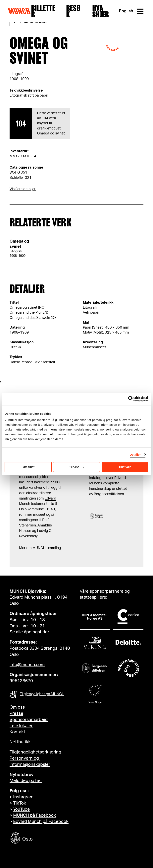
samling (54, 548)
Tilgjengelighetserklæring (35, 752)
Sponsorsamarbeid (29, 720)
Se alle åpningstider (29, 632)
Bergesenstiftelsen (109, 494)
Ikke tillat (28, 467)
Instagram (23, 797)
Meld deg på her (26, 781)
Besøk (73, 11)
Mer (22, 548)
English (126, 11)
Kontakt (17, 732)
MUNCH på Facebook (35, 815)
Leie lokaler (21, 726)
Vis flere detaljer (23, 189)
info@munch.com (27, 665)
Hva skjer (101, 11)
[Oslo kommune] (39, 839)
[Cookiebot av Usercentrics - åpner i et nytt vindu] (131, 399)
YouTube (22, 809)
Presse (16, 713)
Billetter (43, 11)
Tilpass (77, 467)
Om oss (17, 707)
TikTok (20, 803)
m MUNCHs (38, 548)
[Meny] (140, 11)
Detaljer (135, 455)
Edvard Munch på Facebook (41, 822)
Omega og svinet (51, 133)
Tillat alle (125, 467)
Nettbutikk (20, 742)
